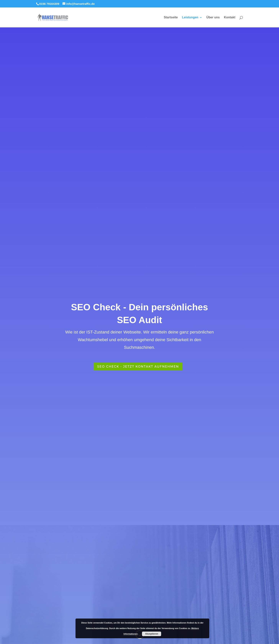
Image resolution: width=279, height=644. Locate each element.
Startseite (171, 18)
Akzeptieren (152, 634)
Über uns (213, 18)
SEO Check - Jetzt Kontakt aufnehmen (138, 367)
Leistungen (190, 18)
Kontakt (230, 18)
